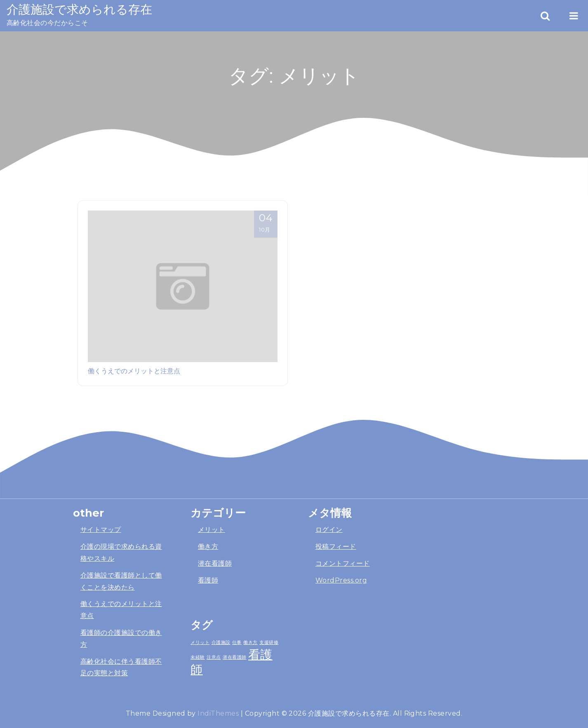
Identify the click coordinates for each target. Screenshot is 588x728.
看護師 (208, 580)
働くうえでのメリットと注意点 (134, 371)
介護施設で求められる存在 (79, 9)
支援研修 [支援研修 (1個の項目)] (269, 642)
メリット (212, 530)
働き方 (208, 547)
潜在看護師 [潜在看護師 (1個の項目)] (234, 657)
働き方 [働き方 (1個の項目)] (250, 642)
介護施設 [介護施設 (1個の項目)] (221, 642)
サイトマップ (101, 530)
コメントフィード (343, 563)
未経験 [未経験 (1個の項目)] (198, 657)
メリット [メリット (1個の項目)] (200, 642)
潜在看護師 (215, 563)
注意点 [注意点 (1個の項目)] (214, 657)
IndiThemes (218, 713)
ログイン (329, 530)
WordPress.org (341, 580)
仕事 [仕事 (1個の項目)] (237, 642)
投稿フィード (336, 547)
